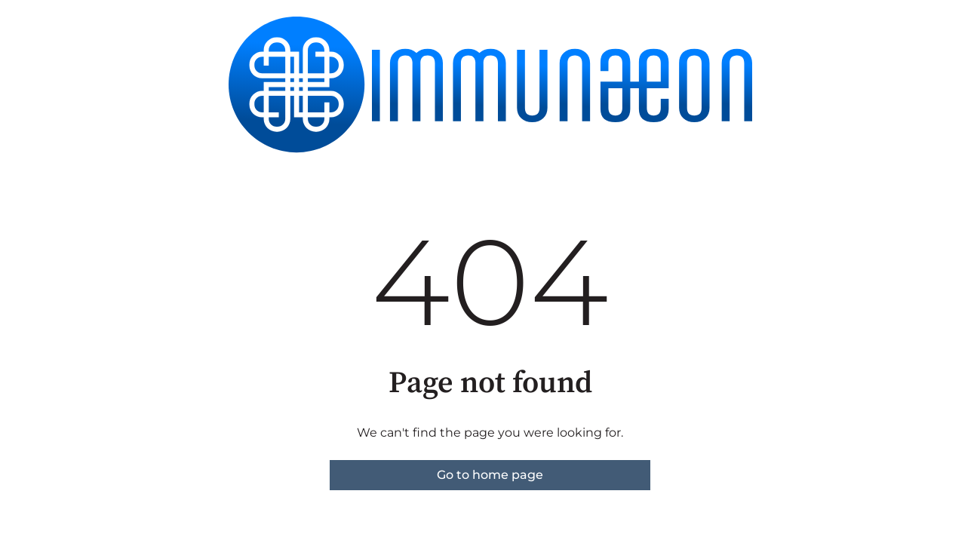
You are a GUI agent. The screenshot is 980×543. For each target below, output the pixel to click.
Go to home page (490, 475)
